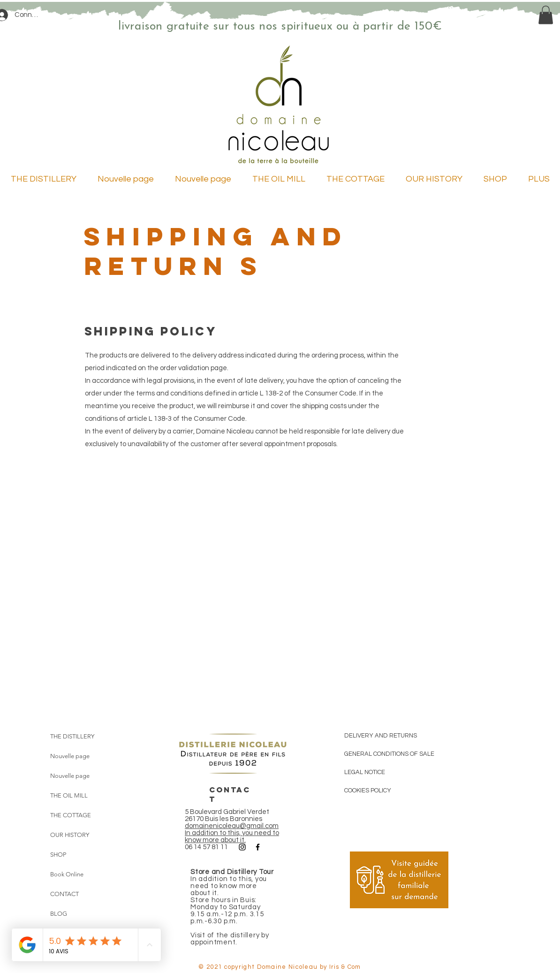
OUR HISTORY (70, 835)
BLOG (59, 914)
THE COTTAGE (71, 815)
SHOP (58, 855)
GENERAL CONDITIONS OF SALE (389, 754)
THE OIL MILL (69, 795)
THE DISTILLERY (72, 736)
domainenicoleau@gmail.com (232, 826)
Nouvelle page (70, 756)
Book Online (67, 874)
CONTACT (64, 894)
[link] (546, 15)
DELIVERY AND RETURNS (381, 736)
